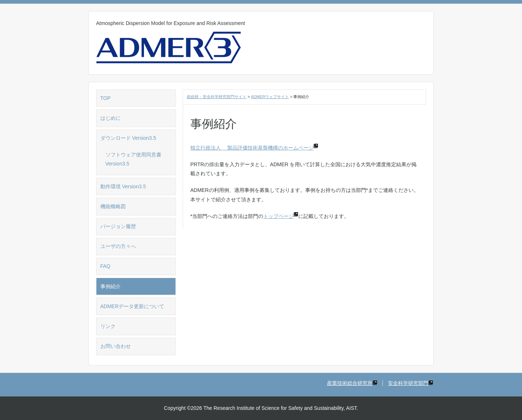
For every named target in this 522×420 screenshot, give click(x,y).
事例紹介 (111, 286)
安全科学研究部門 (411, 383)
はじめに (111, 118)
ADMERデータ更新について (132, 306)
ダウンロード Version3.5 (128, 138)
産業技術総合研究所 (352, 383)
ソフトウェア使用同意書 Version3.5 (136, 159)
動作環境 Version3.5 (123, 186)
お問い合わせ (116, 346)
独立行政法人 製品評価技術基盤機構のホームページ (254, 148)
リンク (108, 326)
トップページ (281, 216)
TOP (106, 98)
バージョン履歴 (118, 226)
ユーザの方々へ (118, 246)
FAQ (105, 266)
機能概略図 (113, 206)
